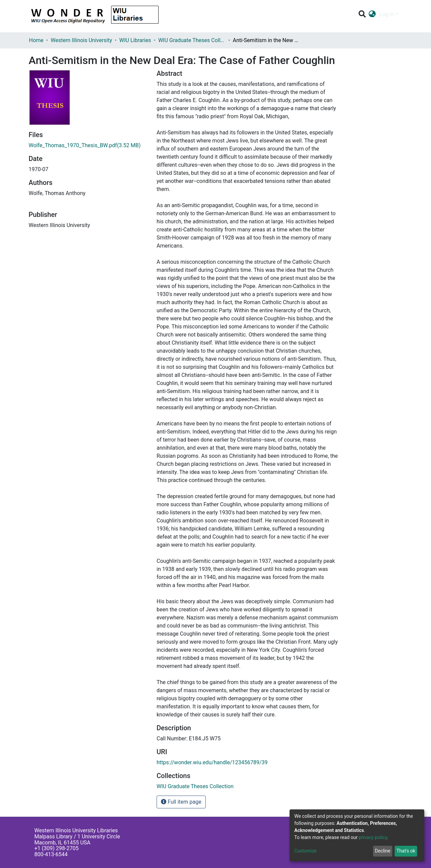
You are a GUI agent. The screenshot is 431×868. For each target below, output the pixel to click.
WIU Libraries (135, 40)
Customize (305, 851)
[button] (372, 14)
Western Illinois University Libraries (76, 830)
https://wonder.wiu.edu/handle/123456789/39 (212, 762)
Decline (383, 851)
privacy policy (373, 837)
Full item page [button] (181, 802)
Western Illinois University (81, 40)
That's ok (406, 851)
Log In (387, 14)
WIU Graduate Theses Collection (192, 40)
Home (36, 40)
